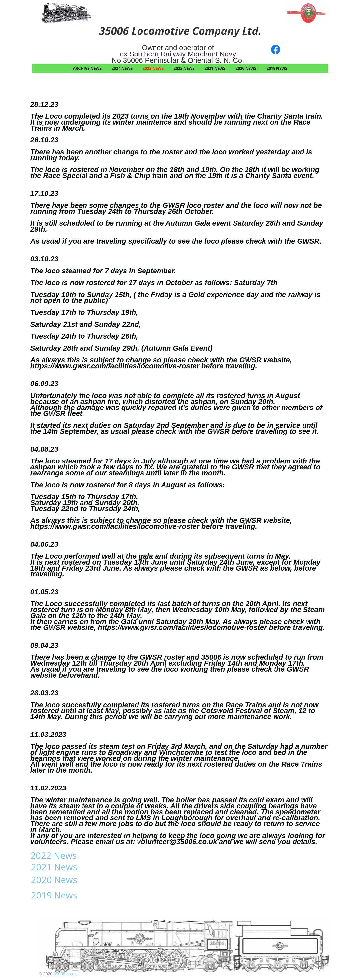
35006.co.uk (65, 974)
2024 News (122, 68)
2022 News (184, 68)
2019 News (277, 68)
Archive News (87, 68)
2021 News (215, 68)
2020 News (246, 68)
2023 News (153, 68)
